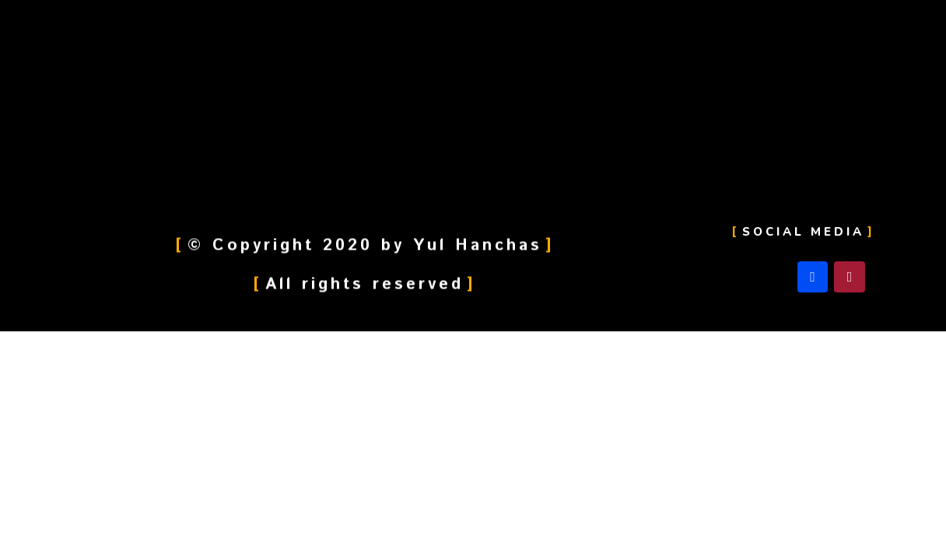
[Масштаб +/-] (227, 345)
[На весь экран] (162, 345)
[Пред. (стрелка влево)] (31, 367)
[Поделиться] (96, 345)
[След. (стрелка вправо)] (96, 367)
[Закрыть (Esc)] (31, 345)
